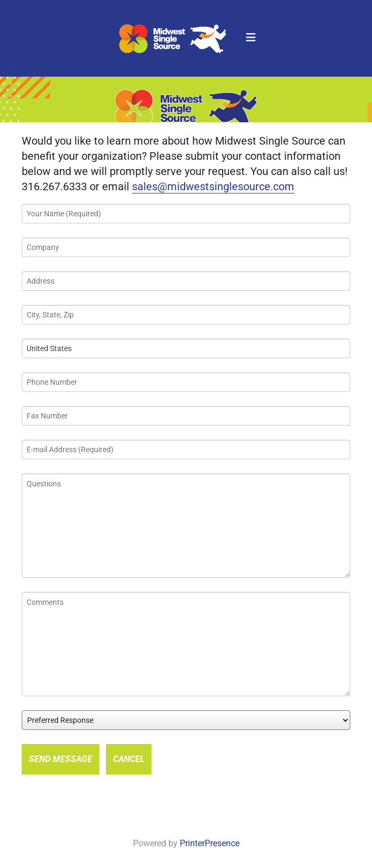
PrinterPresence (210, 843)
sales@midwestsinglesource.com (213, 186)
